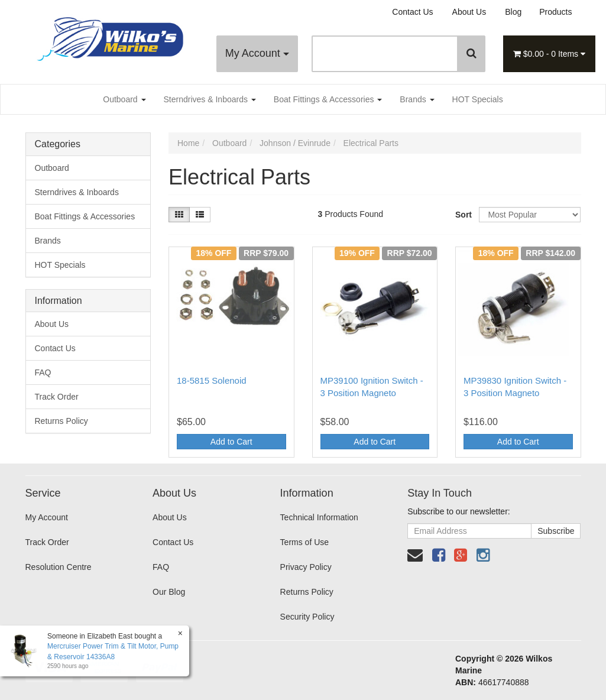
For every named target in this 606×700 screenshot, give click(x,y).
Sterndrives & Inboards (210, 99)
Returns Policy (61, 421)
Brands (417, 99)
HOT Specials (478, 99)
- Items (549, 54)
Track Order (57, 397)
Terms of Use (304, 542)
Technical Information (319, 517)
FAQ (43, 372)
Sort (463, 215)
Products (555, 12)
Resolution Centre (59, 567)
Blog (513, 12)
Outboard (124, 99)
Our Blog (169, 592)
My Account (257, 53)
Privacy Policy (306, 567)
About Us (469, 12)
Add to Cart (231, 442)
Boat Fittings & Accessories (328, 99)
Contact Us (412, 12)
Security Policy (307, 617)
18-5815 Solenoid (212, 380)
